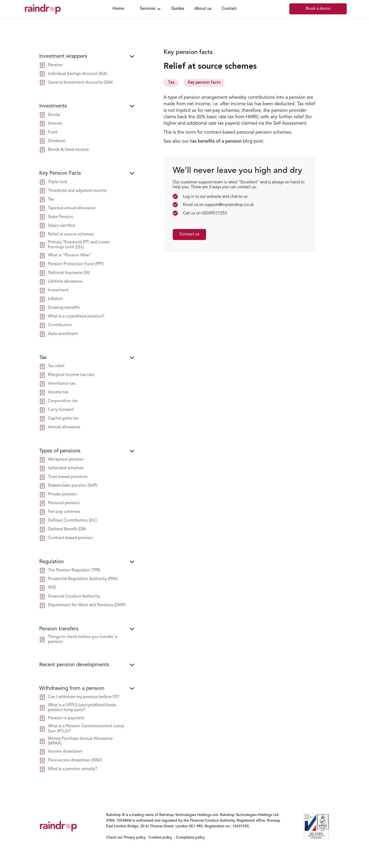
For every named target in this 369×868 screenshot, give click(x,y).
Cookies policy (160, 837)
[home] (63, 9)
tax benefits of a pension (216, 141)
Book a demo (318, 9)
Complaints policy (190, 837)
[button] (149, 9)
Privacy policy (135, 837)
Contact (229, 9)
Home (118, 9)
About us (203, 9)
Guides (178, 9)
